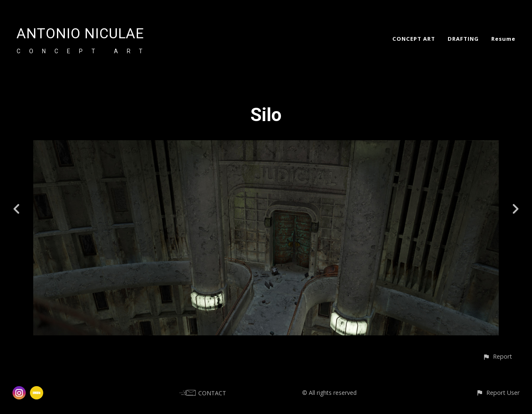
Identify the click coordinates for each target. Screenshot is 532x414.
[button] (497, 356)
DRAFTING (463, 39)
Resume (503, 39)
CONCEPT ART (414, 39)
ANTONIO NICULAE (80, 33)
